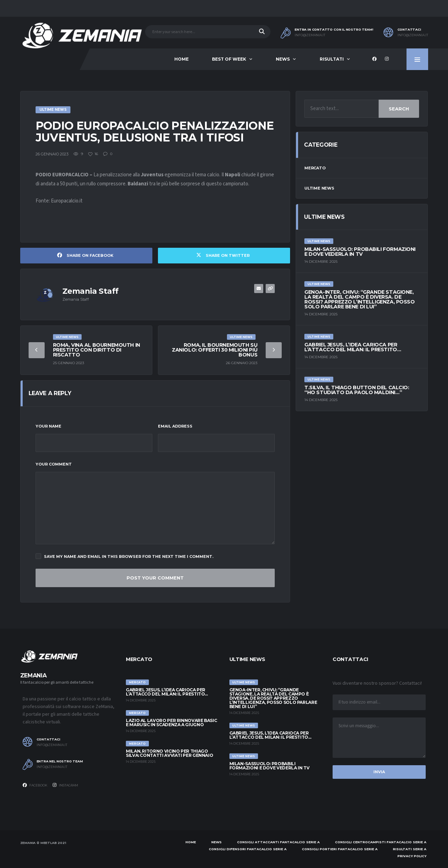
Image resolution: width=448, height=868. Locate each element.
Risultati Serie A (410, 849)
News (283, 59)
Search (399, 109)
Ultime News (319, 188)
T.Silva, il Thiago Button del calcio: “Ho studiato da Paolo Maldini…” (357, 390)
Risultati (332, 59)
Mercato (315, 168)
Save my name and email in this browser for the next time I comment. (124, 556)
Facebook (35, 785)
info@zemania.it (310, 35)
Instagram (65, 785)
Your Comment (54, 464)
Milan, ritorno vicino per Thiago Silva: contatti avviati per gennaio (169, 753)
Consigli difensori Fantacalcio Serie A (248, 849)
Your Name (48, 426)
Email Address (175, 426)
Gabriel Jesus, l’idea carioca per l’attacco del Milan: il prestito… (353, 347)
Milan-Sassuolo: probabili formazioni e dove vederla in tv (360, 252)
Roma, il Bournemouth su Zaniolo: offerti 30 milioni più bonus (215, 350)
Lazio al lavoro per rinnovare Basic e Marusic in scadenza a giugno (171, 723)
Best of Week (229, 59)
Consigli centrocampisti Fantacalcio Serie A (381, 842)
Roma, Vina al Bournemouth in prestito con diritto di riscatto (97, 350)
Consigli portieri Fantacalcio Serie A (340, 849)
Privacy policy (412, 856)
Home (181, 59)
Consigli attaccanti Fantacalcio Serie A (278, 842)
